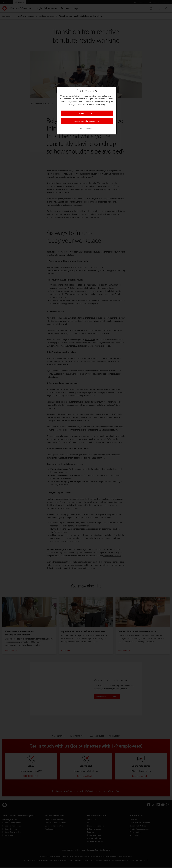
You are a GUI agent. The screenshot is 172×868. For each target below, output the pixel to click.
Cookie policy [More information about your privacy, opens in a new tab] (100, 105)
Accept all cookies (87, 113)
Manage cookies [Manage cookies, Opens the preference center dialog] (87, 129)
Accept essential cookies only (87, 121)
